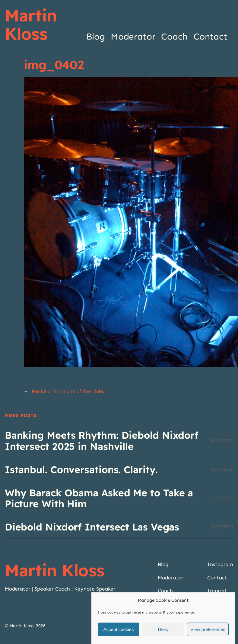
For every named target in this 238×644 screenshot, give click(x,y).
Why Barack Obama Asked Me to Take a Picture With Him (99, 498)
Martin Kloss (31, 24)
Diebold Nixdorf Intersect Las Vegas (92, 527)
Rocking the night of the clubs (68, 391)
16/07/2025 (222, 469)
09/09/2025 (222, 441)
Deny (163, 629)
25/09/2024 (222, 527)
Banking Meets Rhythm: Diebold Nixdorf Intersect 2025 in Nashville (102, 441)
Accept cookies (119, 629)
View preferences (208, 629)
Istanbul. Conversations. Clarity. (81, 469)
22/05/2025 (222, 498)
